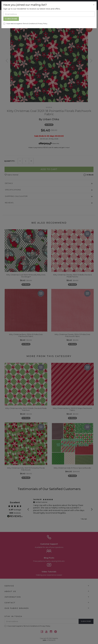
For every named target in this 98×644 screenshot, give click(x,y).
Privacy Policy (42, 24)
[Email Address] (49, 14)
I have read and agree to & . (25, 24)
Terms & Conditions (29, 24)
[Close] (94, 5)
